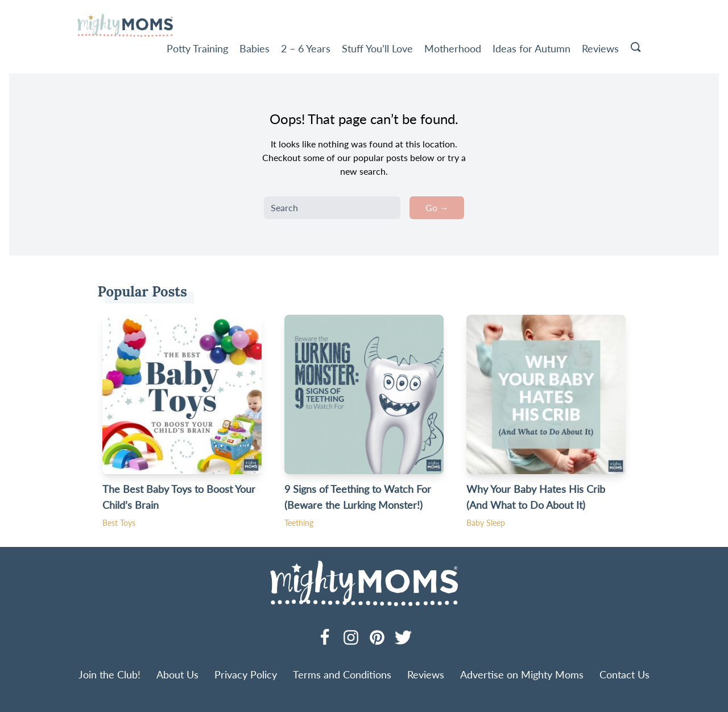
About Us (177, 674)
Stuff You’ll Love (377, 48)
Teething (299, 523)
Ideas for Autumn (531, 48)
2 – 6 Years (306, 48)
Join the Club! (109, 674)
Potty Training (197, 48)
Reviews (600, 48)
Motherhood (453, 48)
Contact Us (624, 674)
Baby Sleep (486, 523)
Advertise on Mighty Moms (522, 674)
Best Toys (119, 523)
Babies (255, 48)
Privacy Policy (246, 674)
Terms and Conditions (342, 674)
